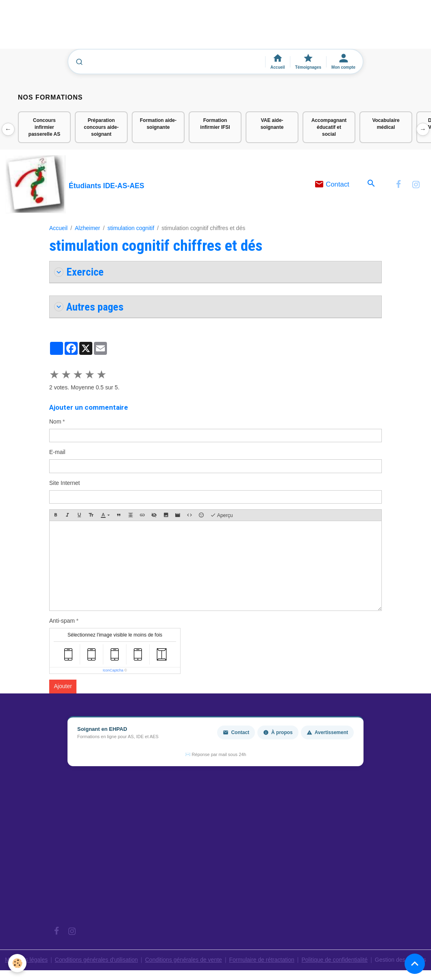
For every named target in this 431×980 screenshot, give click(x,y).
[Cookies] (17, 963)
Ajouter (63, 686)
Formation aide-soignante (158, 124)
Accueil (58, 228)
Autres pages (89, 307)
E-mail (57, 452)
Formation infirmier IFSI (215, 124)
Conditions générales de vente (184, 960)
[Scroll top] (415, 964)
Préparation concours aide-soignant (101, 127)
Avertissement (327, 732)
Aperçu (222, 515)
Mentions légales (26, 960)
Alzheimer (87, 228)
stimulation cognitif (131, 228)
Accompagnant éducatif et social (329, 127)
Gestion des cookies (401, 960)
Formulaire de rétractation (262, 960)
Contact (332, 184)
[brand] (75, 184)
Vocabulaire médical (386, 124)
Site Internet (65, 483)
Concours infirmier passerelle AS (44, 127)
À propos (278, 732)
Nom (55, 422)
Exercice (79, 272)
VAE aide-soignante (272, 124)
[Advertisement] (148, 28)
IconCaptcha (113, 670)
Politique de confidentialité (334, 960)
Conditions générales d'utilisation (96, 960)
